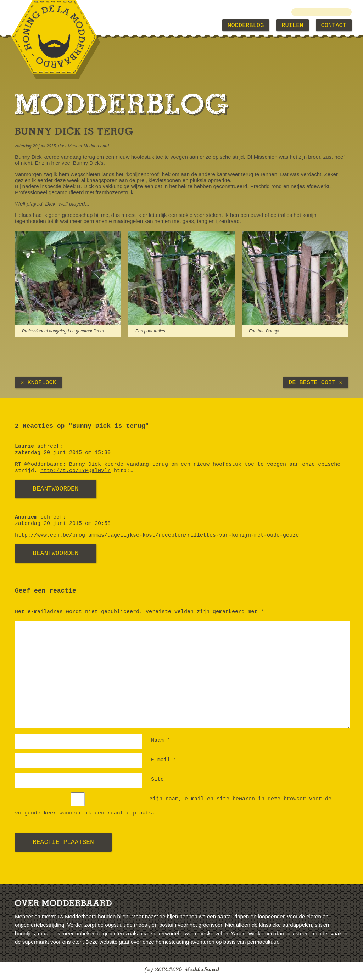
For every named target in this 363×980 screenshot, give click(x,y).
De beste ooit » (316, 383)
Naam (161, 741)
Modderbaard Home (51, 25)
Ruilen (292, 25)
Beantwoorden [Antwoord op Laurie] (56, 489)
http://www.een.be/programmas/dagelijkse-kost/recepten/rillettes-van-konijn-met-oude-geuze (157, 535)
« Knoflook (38, 383)
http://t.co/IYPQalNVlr (76, 471)
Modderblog (246, 25)
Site (157, 780)
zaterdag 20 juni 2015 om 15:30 (63, 453)
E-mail (164, 760)
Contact (334, 25)
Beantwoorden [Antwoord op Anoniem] (56, 553)
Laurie (24, 446)
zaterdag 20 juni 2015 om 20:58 (63, 524)
